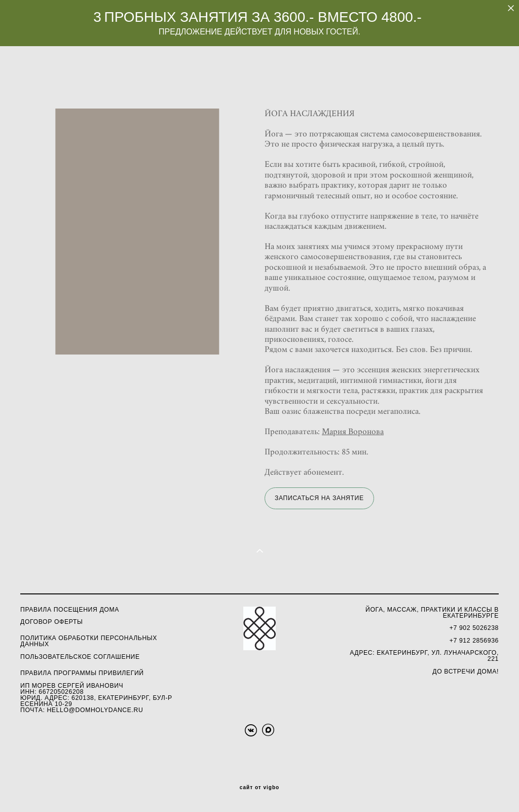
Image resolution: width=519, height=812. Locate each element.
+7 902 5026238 (474, 628)
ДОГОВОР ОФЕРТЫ (51, 622)
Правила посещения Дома (70, 610)
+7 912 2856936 (474, 641)
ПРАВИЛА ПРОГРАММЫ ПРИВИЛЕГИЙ (82, 673)
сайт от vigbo (259, 788)
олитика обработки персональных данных (89, 641)
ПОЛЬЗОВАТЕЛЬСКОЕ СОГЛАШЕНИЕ (80, 657)
